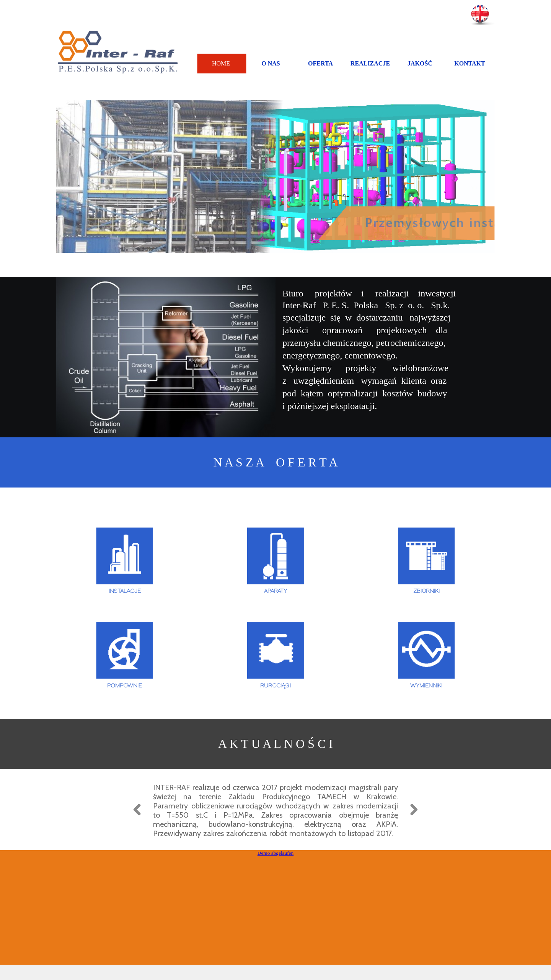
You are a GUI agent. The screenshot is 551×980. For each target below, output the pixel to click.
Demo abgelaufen (275, 867)
